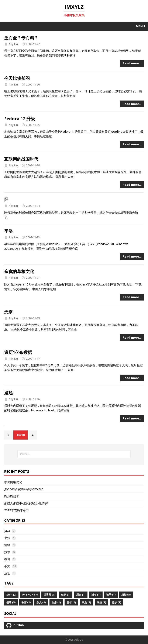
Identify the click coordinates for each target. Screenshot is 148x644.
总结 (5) (126, 595)
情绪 (7, 545)
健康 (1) (66, 595)
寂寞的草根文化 (19, 271)
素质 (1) (86, 602)
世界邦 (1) (49, 595)
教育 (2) (26, 602)
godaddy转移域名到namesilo (24, 489)
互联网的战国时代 (21, 159)
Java (7, 531)
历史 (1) (81, 595)
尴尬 (8, 393)
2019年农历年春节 (17, 510)
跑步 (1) (116, 602)
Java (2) (11, 595)
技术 (7, 552)
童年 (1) (71, 602)
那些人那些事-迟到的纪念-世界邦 (26, 503)
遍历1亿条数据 (18, 352)
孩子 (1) (111, 595)
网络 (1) (101, 602)
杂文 (7, 566)
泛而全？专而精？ (21, 38)
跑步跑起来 (12, 496)
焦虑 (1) (56, 602)
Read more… (132, 63)
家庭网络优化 (13, 482)
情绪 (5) (11, 602)
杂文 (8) (41, 602)
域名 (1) (96, 595)
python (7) (30, 595)
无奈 (8, 312)
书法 (7, 538)
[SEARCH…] (74, 454)
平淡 (8, 231)
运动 (7, 573)
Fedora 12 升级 (20, 119)
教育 (7, 559)
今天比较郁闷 (17, 78)
